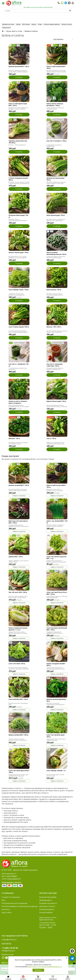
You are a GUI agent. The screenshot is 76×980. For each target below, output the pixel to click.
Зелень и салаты (67, 24)
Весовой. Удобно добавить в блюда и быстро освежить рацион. (55, 526)
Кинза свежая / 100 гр (54, 290)
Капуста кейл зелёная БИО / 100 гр (56, 67)
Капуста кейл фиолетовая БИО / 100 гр (18, 105)
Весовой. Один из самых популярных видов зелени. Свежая (55, 295)
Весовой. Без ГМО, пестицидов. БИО (18, 704)
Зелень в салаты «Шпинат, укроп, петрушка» (18, 402)
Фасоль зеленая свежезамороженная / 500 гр (56, 253)
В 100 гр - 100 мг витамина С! (17, 145)
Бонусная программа (48, 897)
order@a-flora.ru (9, 940)
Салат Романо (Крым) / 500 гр (19, 327)
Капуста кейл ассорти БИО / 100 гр (56, 486)
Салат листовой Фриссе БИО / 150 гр (19, 772)
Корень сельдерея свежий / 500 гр (56, 665)
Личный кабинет (46, 912)
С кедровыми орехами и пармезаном (54, 146)
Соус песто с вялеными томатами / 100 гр (54, 365)
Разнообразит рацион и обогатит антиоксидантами (57, 597)
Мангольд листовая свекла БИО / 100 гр (18, 522)
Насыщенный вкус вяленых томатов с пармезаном (55, 369)
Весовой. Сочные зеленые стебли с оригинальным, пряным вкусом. (19, 183)
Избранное (53, 978)
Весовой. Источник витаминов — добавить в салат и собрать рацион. (19, 109)
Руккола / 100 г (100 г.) (54, 327)
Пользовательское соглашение (14, 903)
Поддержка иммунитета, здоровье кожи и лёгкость (55, 633)
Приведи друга (45, 900)
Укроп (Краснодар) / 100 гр (56, 215)
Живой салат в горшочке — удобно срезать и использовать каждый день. (56, 562)
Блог (4, 900)
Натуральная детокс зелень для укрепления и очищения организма (18, 776)
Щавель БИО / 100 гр (16, 557)
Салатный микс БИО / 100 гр (18, 699)
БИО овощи (26, 24)
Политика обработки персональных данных (20, 906)
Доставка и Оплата (47, 906)
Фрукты (34, 24)
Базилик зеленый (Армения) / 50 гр (56, 700)
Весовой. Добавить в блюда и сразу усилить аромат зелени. (18, 490)
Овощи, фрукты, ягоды (14, 31)
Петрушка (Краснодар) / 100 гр (18, 216)
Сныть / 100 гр (51, 438)
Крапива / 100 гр (14, 438)
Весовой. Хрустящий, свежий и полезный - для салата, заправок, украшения (19, 669)
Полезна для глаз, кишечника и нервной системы (56, 740)
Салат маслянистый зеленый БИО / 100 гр (57, 629)
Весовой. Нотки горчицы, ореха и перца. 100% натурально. (57, 332)
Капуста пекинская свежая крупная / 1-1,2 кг (18, 629)
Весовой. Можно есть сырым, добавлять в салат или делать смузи (18, 258)
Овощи (18, 24)
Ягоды (40, 24)
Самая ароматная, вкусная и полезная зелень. (55, 108)
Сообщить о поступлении (19, 496)
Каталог (23, 978)
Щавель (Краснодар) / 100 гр (56, 401)
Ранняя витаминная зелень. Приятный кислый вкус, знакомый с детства (57, 407)
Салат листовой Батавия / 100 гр (56, 736)
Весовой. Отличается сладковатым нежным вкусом (55, 704)
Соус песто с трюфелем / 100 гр (18, 365)
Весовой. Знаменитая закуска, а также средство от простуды (56, 183)
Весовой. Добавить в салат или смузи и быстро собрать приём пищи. (56, 72)
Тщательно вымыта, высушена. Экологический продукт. (56, 257)
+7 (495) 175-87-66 (10, 948)
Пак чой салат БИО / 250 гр (18, 592)
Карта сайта (7, 912)
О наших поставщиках (11, 897)
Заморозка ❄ (6, 28)
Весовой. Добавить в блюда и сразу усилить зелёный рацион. (18, 71)
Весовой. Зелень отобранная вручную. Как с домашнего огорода (56, 221)
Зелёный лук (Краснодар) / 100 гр (56, 179)
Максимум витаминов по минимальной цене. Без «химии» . (19, 407)
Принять (38, 970)
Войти (68, 978)
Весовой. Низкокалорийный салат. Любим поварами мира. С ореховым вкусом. (19, 332)
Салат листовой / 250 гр (17, 664)
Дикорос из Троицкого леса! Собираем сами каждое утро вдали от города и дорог (55, 444)
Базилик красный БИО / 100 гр (19, 66)
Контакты (6, 909)
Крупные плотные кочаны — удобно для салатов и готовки (18, 633)
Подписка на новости (48, 903)
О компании (8, 893)
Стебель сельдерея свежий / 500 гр (18, 179)
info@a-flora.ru (8, 951)
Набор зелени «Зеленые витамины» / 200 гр (55, 105)
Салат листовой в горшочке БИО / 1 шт (56, 558)
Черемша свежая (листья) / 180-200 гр (18, 142)
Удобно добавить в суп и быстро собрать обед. (19, 561)
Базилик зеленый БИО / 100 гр (19, 485)
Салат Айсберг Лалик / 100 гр (19, 290)
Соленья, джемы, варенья (52, 24)
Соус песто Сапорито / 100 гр (56, 141)
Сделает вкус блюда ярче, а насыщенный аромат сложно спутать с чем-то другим (56, 669)
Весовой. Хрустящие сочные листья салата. (55, 775)
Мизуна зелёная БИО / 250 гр (18, 735)
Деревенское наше (8, 24)
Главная (8, 978)
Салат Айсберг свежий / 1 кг (56, 771)
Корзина (38, 978)
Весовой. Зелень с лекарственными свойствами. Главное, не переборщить (18, 221)
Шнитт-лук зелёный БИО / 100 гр (57, 522)
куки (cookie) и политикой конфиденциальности (45, 967)
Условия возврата (47, 909)
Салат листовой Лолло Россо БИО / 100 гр (57, 593)
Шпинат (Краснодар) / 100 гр (19, 252)
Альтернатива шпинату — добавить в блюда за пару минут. (19, 526)
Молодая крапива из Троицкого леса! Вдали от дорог (18, 443)
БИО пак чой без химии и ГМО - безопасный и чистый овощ (18, 597)
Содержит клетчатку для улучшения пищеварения (17, 294)
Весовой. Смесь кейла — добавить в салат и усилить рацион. (55, 491)
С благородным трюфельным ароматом (18, 369)
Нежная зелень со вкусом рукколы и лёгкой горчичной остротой (18, 740)
